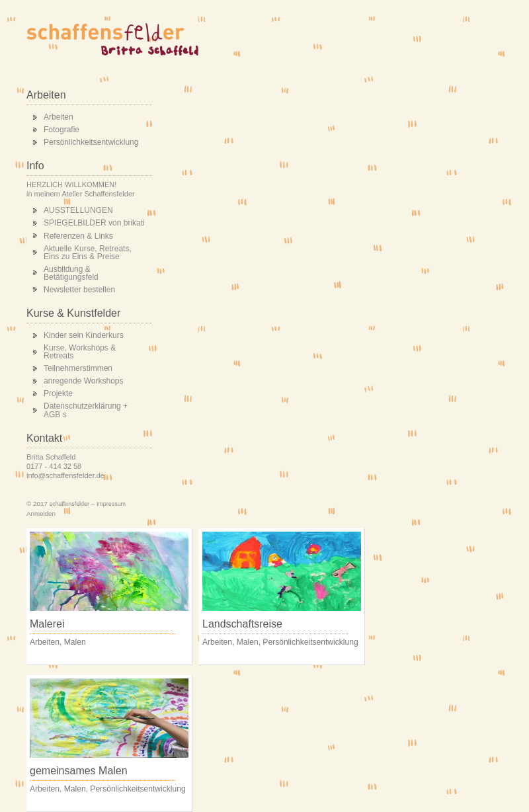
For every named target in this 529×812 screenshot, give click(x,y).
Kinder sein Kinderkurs (84, 335)
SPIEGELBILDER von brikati (94, 223)
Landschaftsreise (242, 624)
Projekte (58, 393)
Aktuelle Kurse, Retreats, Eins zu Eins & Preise (88, 253)
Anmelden (41, 513)
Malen (75, 642)
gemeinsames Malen (79, 771)
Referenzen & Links (78, 236)
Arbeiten (59, 117)
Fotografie (61, 130)
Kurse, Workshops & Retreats (80, 352)
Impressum (111, 504)
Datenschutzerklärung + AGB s (86, 410)
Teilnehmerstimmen (78, 368)
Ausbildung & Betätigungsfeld (71, 273)
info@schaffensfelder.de (65, 475)
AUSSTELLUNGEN (78, 210)
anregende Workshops (84, 381)
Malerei (47, 624)
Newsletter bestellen (79, 290)
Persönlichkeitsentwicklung (91, 142)
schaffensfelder (69, 504)
